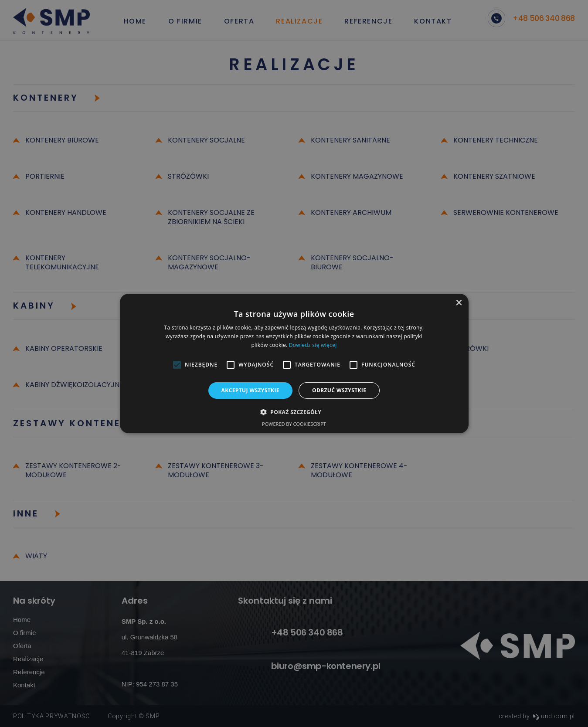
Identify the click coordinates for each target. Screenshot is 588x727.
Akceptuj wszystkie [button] (250, 390)
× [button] (459, 303)
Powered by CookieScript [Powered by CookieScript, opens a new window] (294, 424)
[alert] (294, 363)
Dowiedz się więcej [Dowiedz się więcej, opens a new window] (313, 345)
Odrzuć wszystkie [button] (339, 390)
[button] (294, 412)
